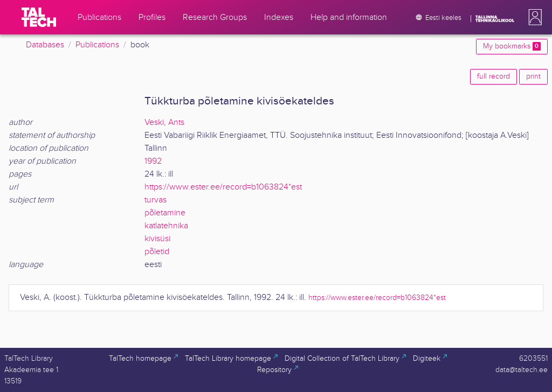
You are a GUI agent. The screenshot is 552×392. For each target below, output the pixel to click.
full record (494, 76)
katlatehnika (166, 226)
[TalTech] (39, 17)
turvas (156, 200)
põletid (157, 252)
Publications (97, 45)
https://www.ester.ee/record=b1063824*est (223, 187)
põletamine (165, 213)
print (533, 76)
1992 (153, 161)
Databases (45, 45)
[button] (533, 17)
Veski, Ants (164, 122)
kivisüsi (157, 239)
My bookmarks (512, 46)
